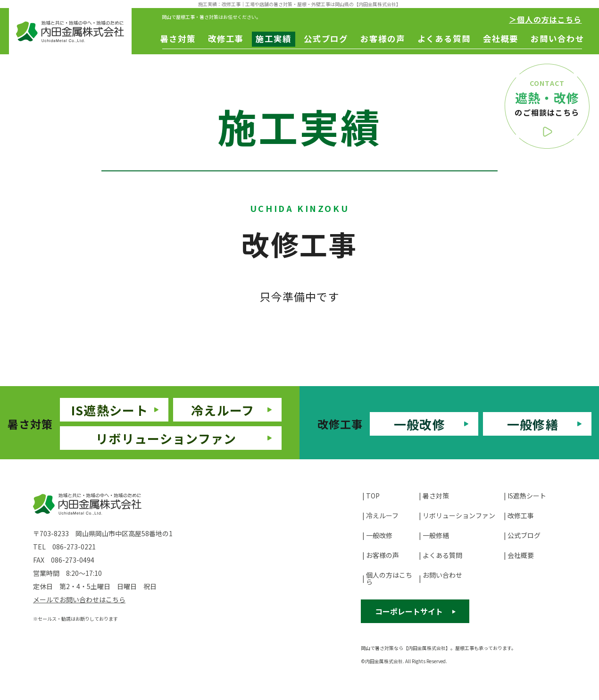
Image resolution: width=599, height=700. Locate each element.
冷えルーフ (223, 410)
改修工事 (226, 38)
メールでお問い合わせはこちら (79, 599)
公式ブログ (326, 38)
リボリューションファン (166, 438)
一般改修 (420, 424)
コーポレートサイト (409, 611)
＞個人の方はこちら (545, 19)
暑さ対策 (178, 38)
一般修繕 (533, 424)
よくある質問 (444, 38)
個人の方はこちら (389, 578)
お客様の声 (383, 38)
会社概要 (501, 38)
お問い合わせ (557, 38)
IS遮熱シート (110, 410)
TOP (373, 496)
